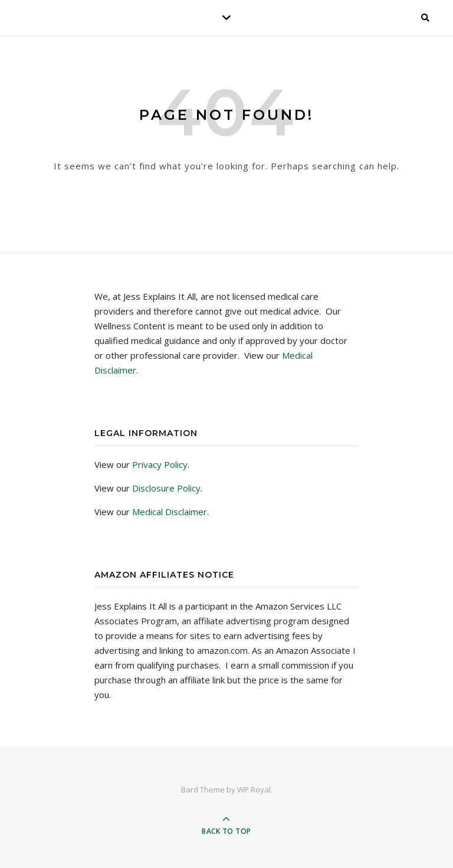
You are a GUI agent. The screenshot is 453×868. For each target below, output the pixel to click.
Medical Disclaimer (170, 512)
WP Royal (254, 790)
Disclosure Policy (166, 488)
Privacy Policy (160, 464)
